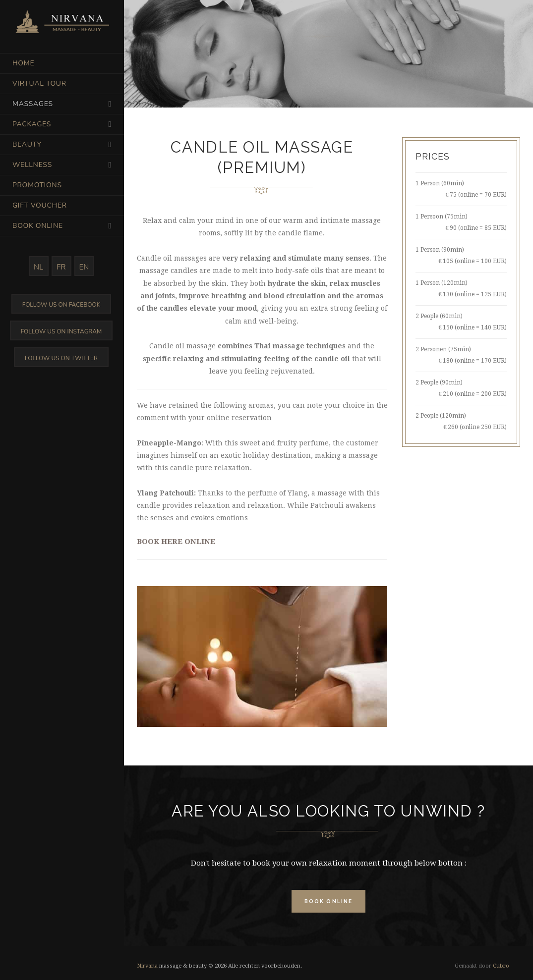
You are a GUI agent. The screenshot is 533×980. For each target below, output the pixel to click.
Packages (32, 124)
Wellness (32, 165)
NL (38, 267)
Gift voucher (40, 205)
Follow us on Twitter (61, 358)
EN (84, 267)
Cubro (501, 966)
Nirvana (147, 966)
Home (23, 63)
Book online (38, 226)
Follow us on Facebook (61, 305)
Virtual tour (39, 83)
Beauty (27, 144)
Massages (33, 104)
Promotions (37, 185)
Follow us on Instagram (61, 331)
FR (61, 267)
